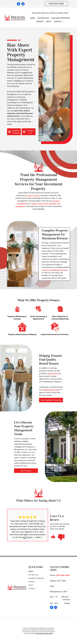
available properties (51, 390)
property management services (55, 270)
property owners (33, 195)
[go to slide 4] (30, 538)
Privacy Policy (49, 634)
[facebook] (19, 4)
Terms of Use (40, 634)
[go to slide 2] (27, 538)
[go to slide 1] (25, 538)
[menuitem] (33, 19)
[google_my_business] (23, 4)
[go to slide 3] (28, 538)
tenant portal (53, 373)
